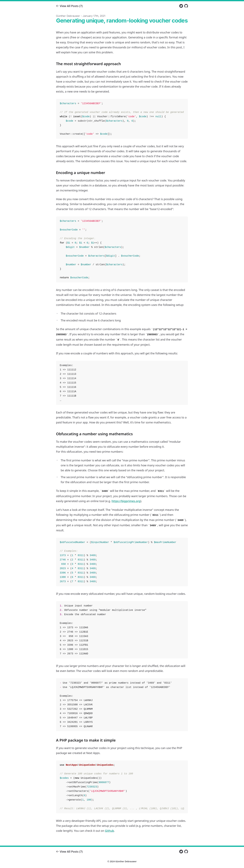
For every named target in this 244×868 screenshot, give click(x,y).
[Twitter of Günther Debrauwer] (181, 6)
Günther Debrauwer (126, 861)
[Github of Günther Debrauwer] (186, 6)
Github (109, 831)
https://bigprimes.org (126, 501)
